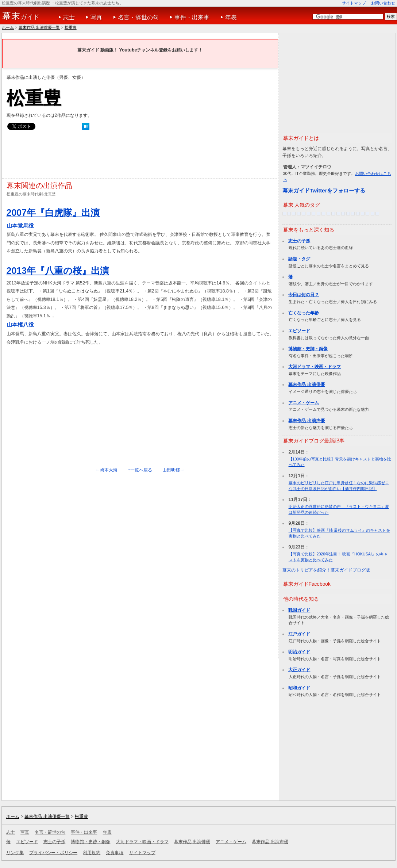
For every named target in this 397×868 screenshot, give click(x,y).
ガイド (21, 16)
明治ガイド (299, 652)
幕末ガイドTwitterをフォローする (324, 190)
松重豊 (71, 27)
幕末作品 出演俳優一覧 (39, 27)
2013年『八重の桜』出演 (58, 271)
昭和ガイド (299, 688)
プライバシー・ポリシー (53, 853)
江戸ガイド (299, 634)
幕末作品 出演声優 (306, 421)
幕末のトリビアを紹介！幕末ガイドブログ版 (326, 570)
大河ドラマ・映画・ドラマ (315, 367)
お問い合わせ (383, 3)
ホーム (8, 27)
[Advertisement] (139, 156)
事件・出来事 (192, 17)
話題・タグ (299, 259)
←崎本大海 (107, 470)
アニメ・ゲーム (304, 403)
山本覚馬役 (20, 225)
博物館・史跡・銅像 (308, 349)
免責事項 (115, 853)
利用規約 (92, 853)
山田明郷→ (173, 470)
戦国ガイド (299, 610)
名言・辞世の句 (138, 17)
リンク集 (15, 853)
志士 (69, 17)
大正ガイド (299, 670)
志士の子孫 (299, 241)
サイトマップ (354, 3)
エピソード (299, 331)
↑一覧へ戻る (140, 470)
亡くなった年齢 (304, 313)
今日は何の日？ (304, 295)
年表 (231, 17)
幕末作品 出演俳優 (306, 385)
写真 (96, 17)
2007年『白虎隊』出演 (53, 213)
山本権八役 (20, 324)
